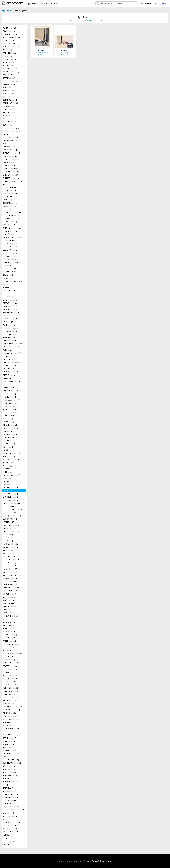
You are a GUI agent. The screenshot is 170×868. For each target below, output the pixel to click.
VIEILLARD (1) (10, 816)
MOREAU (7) (10, 613)
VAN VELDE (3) (10, 804)
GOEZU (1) (9, 369)
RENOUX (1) (9, 713)
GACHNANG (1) (12, 353)
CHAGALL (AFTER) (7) (13, 169)
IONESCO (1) (10, 428)
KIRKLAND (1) (11, 459)
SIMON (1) (8, 747)
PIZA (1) (10, 682)
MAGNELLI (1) (11, 544)
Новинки (54, 3)
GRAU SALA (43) (11, 372)
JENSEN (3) (9, 437)
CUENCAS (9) (10, 222)
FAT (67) (6, 316)
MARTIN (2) (9, 563)
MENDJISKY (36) (11, 585)
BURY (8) (7, 125)
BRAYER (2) (9, 116)
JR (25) (5, 450)
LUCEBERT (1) (8, 535)
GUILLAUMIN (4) (12, 381)
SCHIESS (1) (9, 732)
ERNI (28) (8, 294)
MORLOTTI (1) (10, 616)
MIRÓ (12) (8, 600)
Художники (32, 3)
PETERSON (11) (11, 663)
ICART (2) (8, 422)
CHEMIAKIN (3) (11, 172)
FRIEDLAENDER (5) (12, 344)
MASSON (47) (10, 569)
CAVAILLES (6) (10, 156)
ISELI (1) (7, 431)
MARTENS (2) (11, 560)
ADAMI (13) (10, 28)
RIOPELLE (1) (11, 716)
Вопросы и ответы (105, 861)
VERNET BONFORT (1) (14, 810)
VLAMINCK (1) (12, 822)
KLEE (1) (7, 466)
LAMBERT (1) (11, 488)
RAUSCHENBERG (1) (13, 707)
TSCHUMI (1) (9, 791)
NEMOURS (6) (10, 635)
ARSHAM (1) (10, 53)
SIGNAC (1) (9, 744)
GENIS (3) (8, 356)
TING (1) (9, 769)
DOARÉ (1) (8, 275)
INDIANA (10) (10, 425)
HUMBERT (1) (12, 413)
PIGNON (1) (10, 679)
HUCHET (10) (10, 409)
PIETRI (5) (10, 675)
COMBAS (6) (10, 203)
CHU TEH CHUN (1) (10, 187)
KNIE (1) (7, 472)
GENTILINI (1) (10, 359)
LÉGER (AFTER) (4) (13, 516)
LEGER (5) (9, 513)
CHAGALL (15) (10, 165)
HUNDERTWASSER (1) (10, 417)
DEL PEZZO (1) (10, 247)
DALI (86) (9, 225)
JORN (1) (8, 447)
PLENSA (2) (9, 685)
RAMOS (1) (8, 704)
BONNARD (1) (10, 100)
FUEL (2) (7, 350)
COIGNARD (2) (11, 197)
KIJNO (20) (10, 456)
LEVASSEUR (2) (10, 519)
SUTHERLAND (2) (12, 763)
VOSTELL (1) (9, 826)
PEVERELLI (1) (11, 666)
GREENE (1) (10, 375)
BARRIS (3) (9, 78)
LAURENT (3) (12, 503)
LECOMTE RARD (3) (13, 509)
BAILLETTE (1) (11, 72)
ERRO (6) (10, 300)
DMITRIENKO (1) (9, 272)
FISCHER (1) (9, 325)
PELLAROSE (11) (9, 657)
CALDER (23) (11, 128)
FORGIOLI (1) (10, 334)
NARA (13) (10, 628)
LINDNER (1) (10, 528)
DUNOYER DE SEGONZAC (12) (13, 283)
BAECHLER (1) (10, 69)
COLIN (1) (8, 200)
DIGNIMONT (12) (12, 262)
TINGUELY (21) (10, 772)
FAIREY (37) (10, 306)
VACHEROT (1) (11, 797)
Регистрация (146, 3)
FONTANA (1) (10, 331)
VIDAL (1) (8, 813)
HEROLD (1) (10, 394)
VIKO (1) (8, 819)
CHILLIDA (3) (11, 175)
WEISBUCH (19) (11, 832)
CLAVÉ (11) (9, 190)
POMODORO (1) (10, 691)
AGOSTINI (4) (10, 34)
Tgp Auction (7, 11)
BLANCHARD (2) (13, 94)
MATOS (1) (11, 578)
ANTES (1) (9, 40)
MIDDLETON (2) (10, 591)
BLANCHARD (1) (13, 90)
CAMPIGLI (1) (11, 137)
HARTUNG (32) (10, 391)
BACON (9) (9, 65)
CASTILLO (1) (10, 150)
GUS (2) (6, 384)
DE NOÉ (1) (9, 234)
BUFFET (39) (10, 119)
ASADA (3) (9, 59)
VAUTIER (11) (11, 807)
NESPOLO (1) (9, 638)
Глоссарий (96, 861)
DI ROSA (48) (10, 259)
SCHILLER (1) (11, 735)
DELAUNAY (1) (10, 250)
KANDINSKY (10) (12, 453)
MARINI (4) (9, 556)
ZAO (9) (8, 841)
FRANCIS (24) (9, 337)
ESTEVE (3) (10, 303)
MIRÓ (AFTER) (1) (11, 603)
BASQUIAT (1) (12, 81)
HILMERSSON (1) (11, 400)
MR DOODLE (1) (9, 622)
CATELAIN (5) (12, 153)
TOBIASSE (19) (10, 775)
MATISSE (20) (10, 572)
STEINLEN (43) (13, 755)
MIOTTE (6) (9, 597)
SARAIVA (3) (10, 722)
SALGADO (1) (11, 719)
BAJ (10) (8, 75)
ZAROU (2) (7, 844)
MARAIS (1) (9, 553)
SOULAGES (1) (10, 751)
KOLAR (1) (8, 478)
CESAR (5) (10, 159)
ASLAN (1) (8, 62)
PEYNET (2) (10, 669)
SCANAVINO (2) (11, 729)
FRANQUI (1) (10, 341)
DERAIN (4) (9, 256)
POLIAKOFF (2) (11, 688)
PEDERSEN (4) (12, 653)
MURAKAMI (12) (11, 625)
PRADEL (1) (9, 700)
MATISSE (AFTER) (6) (13, 575)
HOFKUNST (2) (11, 403)
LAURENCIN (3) (11, 500)
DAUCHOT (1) (11, 231)
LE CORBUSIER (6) (10, 506)
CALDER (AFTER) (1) (14, 131)
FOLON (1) (11, 328)
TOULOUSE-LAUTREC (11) (13, 783)
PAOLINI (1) (9, 641)
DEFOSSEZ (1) (10, 244)
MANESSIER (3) (11, 550)
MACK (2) (8, 541)
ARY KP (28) (7, 56)
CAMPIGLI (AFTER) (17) (13, 142)
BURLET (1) (10, 122)
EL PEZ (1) (7, 287)
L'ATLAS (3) (7, 481)
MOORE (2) (9, 610)
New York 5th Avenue (42, 52)
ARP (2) (7, 50)
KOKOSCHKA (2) (11, 475)
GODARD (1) (10, 366)
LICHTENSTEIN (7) (11, 525)
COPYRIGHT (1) (9, 209)
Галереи (43, 3)
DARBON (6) (12, 228)
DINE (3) (7, 266)
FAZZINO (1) (10, 319)
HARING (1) (9, 388)
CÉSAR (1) (9, 162)
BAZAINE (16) (10, 84)
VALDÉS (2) (10, 800)
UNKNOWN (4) (10, 794)
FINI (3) (8, 322)
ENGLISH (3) (9, 290)
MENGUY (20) (11, 588)
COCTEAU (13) (10, 194)
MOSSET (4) (10, 619)
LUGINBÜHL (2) (12, 538)
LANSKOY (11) (10, 494)
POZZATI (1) (11, 697)
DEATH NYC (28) (9, 241)
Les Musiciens (65, 52)
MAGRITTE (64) (11, 547)
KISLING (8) (9, 463)
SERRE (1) (9, 741)
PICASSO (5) (9, 672)
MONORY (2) (10, 607)
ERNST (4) (8, 297)
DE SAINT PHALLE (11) (13, 237)
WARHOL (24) (10, 829)
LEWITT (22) (9, 522)
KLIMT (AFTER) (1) (12, 469)
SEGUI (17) (10, 738)
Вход (156, 3)
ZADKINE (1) (8, 838)
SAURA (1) (9, 725)
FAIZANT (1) (10, 309)
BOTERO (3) (11, 106)
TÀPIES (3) (9, 766)
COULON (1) (11, 219)
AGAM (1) (9, 31)
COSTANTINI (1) (11, 215)
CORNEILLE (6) (12, 212)
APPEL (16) (9, 44)
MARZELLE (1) (10, 566)
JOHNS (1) (9, 444)
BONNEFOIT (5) (11, 103)
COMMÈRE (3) (10, 206)
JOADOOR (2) (8, 441)
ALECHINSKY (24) (12, 37)
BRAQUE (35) (11, 112)
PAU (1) (8, 647)
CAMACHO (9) (10, 134)
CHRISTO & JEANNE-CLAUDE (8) (14, 183)
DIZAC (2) (9, 269)
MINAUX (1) (9, 594)
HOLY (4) (8, 406)
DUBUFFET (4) (10, 278)
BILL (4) (7, 87)
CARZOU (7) (9, 147)
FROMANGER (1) (12, 347)
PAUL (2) (8, 650)
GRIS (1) (8, 378)
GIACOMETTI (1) (12, 362)
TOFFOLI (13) (10, 779)
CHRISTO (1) (11, 178)
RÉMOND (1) (11, 710)
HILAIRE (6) (10, 397)
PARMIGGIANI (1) (12, 644)
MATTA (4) (10, 581)
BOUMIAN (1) (8, 109)
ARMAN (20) (13, 47)
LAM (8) (8, 484)
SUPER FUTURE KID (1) (11, 760)
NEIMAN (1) (9, 632)
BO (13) (7, 97)
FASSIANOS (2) (11, 312)
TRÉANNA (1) (8, 788)
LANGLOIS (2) (13, 491)
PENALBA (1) (9, 660)
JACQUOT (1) (10, 434)
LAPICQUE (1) (11, 497)
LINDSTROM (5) (11, 531)
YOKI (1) (6, 835)
